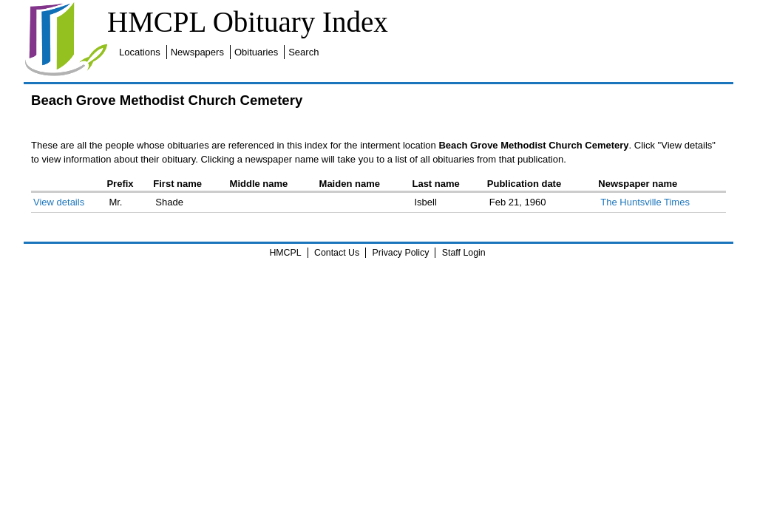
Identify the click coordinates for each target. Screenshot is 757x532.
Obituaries (256, 52)
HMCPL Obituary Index (248, 22)
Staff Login (464, 253)
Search (303, 52)
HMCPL (285, 253)
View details (59, 202)
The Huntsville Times (645, 202)
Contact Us (337, 253)
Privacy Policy (401, 253)
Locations (140, 52)
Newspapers (197, 52)
